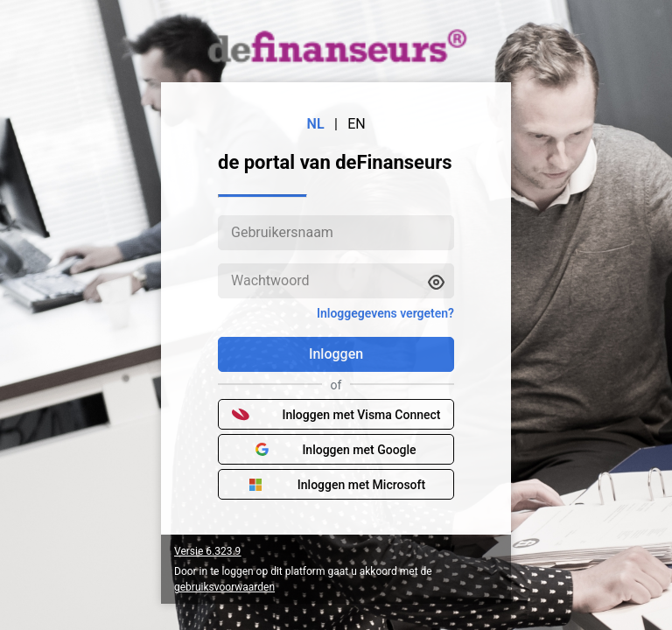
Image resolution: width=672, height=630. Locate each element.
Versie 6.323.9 (207, 551)
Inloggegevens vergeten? (385, 313)
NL (316, 124)
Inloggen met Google (336, 450)
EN (357, 124)
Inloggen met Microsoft (336, 485)
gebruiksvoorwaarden (224, 587)
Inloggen (336, 354)
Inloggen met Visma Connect (336, 415)
